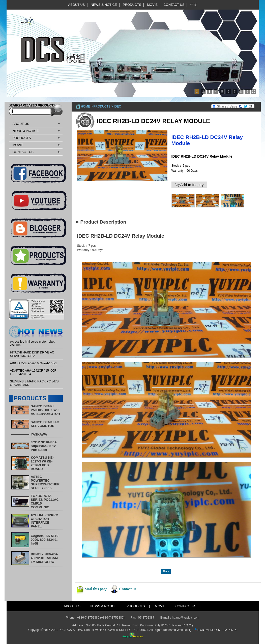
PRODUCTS (132, 5)
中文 (194, 5)
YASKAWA (39, 434)
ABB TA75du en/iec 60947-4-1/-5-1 (34, 363)
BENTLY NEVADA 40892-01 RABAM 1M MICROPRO (44, 558)
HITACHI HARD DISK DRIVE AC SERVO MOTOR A (32, 354)
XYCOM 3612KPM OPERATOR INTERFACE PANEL (45, 521)
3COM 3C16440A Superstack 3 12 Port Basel (44, 446)
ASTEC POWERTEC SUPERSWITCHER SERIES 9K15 (45, 482)
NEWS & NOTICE (104, 5)
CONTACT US (174, 5)
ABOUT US (76, 5)
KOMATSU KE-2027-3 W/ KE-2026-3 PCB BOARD (42, 463)
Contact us (128, 589)
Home (85, 106)
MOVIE (152, 5)
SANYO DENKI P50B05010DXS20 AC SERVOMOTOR (45, 410)
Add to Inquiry (189, 185)
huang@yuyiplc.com (186, 618)
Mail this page (96, 589)
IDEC (118, 106)
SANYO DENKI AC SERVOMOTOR (45, 424)
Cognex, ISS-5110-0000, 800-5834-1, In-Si (45, 540)
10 (254, 92)
